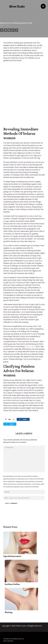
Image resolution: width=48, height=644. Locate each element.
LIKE (9, 419)
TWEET (10, 424)
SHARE (23, 419)
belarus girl (30, 346)
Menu (43, 6)
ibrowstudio (4, 25)
